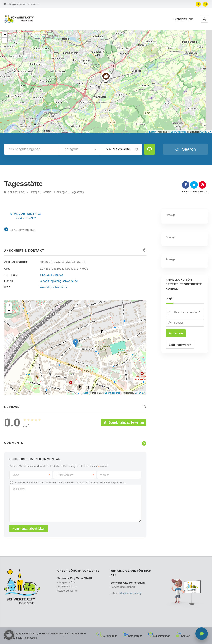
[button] (204, 19)
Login (170, 298)
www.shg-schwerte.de (54, 287)
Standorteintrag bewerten (124, 422)
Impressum (31, 638)
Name (31, 475)
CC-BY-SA (206, 132)
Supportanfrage (159, 636)
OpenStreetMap (178, 132)
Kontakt (183, 636)
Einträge (34, 192)
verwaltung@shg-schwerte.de (59, 281)
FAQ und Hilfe (107, 636)
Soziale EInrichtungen (55, 192)
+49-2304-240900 (51, 275)
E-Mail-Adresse (75, 475)
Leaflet (153, 132)
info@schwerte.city (130, 593)
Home (21, 192)
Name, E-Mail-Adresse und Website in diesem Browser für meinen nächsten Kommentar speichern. (70, 483)
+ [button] (5, 35)
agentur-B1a (30, 634)
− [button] (5, 40)
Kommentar (19, 489)
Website (105, 475)
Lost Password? (180, 345)
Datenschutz (132, 636)
